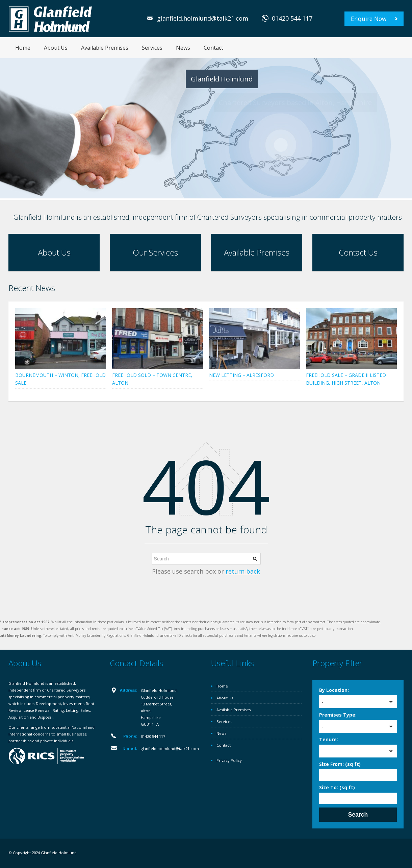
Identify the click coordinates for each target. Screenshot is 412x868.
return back (243, 571)
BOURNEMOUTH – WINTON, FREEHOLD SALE (60, 379)
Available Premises (105, 48)
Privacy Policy (229, 760)
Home (23, 48)
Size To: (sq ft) (337, 787)
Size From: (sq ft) (340, 764)
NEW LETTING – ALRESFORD (241, 375)
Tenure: (329, 739)
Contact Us (358, 252)
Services (152, 48)
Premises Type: (338, 715)
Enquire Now (369, 19)
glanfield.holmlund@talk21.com (203, 18)
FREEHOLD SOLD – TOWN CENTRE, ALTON (152, 379)
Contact (213, 48)
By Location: (334, 690)
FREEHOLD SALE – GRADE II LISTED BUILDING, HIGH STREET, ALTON (346, 379)
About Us (56, 48)
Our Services (155, 252)
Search (358, 815)
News (183, 48)
